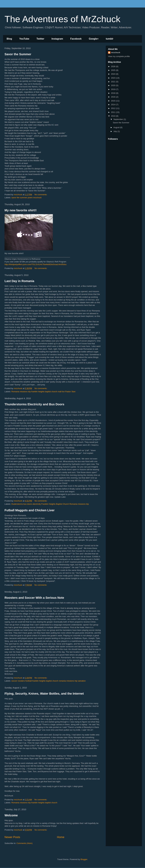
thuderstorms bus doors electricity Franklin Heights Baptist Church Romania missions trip (50, 504)
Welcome (11, 815)
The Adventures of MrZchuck (62, 19)
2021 (114, 82)
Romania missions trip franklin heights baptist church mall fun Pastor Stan (43, 392)
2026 (114, 66)
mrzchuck (116, 52)
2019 (114, 89)
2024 (114, 74)
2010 (114, 116)
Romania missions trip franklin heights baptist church (34, 803)
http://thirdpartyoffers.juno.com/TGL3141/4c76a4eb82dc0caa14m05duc (36, 264)
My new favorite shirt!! (21, 210)
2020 (114, 85)
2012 (114, 108)
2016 (114, 97)
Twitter (40, 39)
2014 (114, 105)
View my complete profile (119, 56)
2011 (114, 112)
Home (61, 837)
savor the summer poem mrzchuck (27, 198)
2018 (114, 93)
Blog (9, 39)
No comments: (41, 195)
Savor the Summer (18, 54)
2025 (114, 70)
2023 (114, 78)
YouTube (24, 39)
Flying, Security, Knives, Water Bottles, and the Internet (44, 694)
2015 (114, 101)
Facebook (76, 39)
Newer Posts (12, 837)
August (117, 127)
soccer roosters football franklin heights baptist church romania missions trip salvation (49, 681)
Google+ (94, 39)
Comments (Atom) (25, 843)
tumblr (110, 39)
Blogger (84, 859)
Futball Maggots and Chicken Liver (30, 510)
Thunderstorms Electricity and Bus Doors (34, 404)
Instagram (57, 39)
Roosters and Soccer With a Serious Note (34, 598)
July (115, 131)
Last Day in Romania (19, 281)
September (118, 119)
